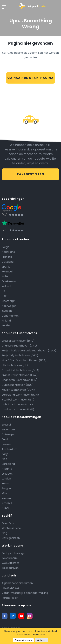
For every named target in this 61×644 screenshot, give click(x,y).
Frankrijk (7, 257)
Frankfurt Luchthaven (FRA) (19, 375)
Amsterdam (9, 449)
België (5, 247)
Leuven (6, 444)
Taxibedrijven (10, 568)
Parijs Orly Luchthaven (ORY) (20, 355)
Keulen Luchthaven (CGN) (18, 390)
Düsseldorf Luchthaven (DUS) (20, 370)
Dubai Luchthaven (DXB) (17, 405)
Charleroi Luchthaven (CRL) (19, 346)
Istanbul (7, 503)
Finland (6, 321)
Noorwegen (9, 306)
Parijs (5, 454)
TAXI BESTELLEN (30, 174)
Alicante (7, 469)
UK (3, 291)
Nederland (8, 252)
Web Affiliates (10, 563)
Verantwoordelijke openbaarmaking (25, 593)
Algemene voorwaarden (17, 583)
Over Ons (8, 523)
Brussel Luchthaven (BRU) (18, 341)
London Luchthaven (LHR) (18, 409)
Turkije (6, 326)
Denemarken (10, 316)
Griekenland (9, 281)
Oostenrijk (8, 301)
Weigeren (42, 640)
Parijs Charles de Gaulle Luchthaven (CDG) (29, 351)
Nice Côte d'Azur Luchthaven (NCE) (24, 360)
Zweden (7, 311)
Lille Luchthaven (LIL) (15, 365)
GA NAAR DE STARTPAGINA (30, 78)
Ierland (6, 286)
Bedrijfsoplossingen (14, 553)
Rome (5, 483)
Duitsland (8, 262)
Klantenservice (11, 528)
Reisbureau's (10, 558)
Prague (6, 488)
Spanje (6, 267)
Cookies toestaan (23, 640)
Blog (4, 533)
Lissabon (7, 474)
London (6, 479)
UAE (4, 296)
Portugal (7, 272)
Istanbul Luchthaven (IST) (18, 400)
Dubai (5, 508)
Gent (5, 439)
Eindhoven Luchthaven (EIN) (20, 380)
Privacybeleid (10, 588)
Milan (5, 493)
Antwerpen (9, 434)
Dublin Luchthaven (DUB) (18, 385)
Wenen (6, 498)
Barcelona (8, 464)
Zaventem (8, 430)
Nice (4, 459)
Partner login (10, 598)
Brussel (6, 425)
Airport (32, 6)
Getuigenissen (11, 538)
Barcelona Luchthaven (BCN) (20, 395)
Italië (5, 276)
